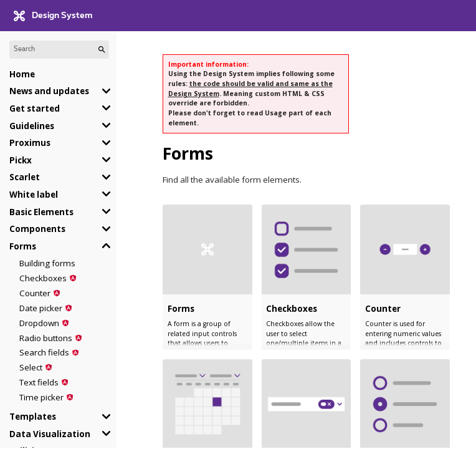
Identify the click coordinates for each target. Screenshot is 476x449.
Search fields (44, 352)
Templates (33, 417)
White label (34, 195)
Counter (35, 293)
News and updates (49, 91)
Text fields (39, 382)
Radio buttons (46, 338)
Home (22, 74)
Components (37, 229)
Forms (23, 246)
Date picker (41, 308)
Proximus (30, 143)
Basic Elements (41, 212)
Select (31, 367)
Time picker (41, 397)
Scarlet (25, 177)
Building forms (47, 263)
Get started (35, 109)
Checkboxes (43, 278)
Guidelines (32, 126)
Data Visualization (50, 434)
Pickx (21, 160)
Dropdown (39, 323)
